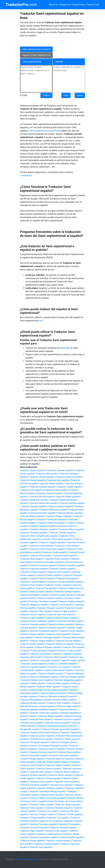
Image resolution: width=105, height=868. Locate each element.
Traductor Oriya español (32, 723)
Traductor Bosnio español (70, 513)
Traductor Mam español (58, 683)
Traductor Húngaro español (50, 608)
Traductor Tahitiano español (50, 788)
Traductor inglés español (32, 618)
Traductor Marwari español (53, 693)
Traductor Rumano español (42, 752)
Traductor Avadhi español (69, 487)
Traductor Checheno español (43, 529)
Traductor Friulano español (58, 585)
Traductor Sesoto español (48, 769)
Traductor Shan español (41, 772)
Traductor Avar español (31, 490)
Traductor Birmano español (42, 513)
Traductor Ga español (46, 588)
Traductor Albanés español (69, 477)
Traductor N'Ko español (58, 703)
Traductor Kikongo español (47, 637)
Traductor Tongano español (43, 814)
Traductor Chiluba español (62, 533)
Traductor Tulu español (58, 818)
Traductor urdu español (56, 831)
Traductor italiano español (60, 624)
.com (21, 5)
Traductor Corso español (41, 546)
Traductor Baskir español (68, 497)
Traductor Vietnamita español (44, 837)
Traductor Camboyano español (52, 520)
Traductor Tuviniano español (43, 824)
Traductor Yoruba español (47, 844)
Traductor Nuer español (41, 719)
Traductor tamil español (52, 795)
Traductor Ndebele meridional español (38, 710)
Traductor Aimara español (42, 477)
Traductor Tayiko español (41, 805)
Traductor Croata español (55, 552)
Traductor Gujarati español (50, 598)
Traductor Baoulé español (42, 497)
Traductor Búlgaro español (59, 516)
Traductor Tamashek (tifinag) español (47, 791)
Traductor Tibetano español (58, 808)
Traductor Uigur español (32, 831)
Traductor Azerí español (56, 490)
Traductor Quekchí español (51, 749)
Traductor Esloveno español (43, 565)
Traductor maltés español (32, 683)
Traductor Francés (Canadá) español (65, 582)
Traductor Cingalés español (52, 542)
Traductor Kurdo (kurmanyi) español (38, 651)
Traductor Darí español (40, 556)
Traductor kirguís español (42, 641)
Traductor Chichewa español (34, 533)
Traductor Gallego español (67, 592)
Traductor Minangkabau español (36, 700)
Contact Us (65, 5)
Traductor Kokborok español (60, 644)
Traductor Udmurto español (63, 828)
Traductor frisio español (32, 585)
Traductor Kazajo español (32, 634)
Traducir (46, 95)
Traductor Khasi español (58, 634)
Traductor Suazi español (41, 782)
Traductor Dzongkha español (49, 562)
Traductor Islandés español (33, 624)
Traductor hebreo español (71, 601)
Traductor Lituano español (34, 664)
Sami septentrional (38, 131)
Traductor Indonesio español (61, 615)
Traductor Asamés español (42, 487)
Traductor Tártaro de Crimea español (47, 798)
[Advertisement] (51, 41)
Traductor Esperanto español (34, 569)
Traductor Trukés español (70, 814)
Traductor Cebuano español (43, 526)
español (54, 131)
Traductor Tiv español (48, 811)
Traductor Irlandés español (70, 621)
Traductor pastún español (42, 736)
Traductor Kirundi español (68, 641)
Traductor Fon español (67, 579)
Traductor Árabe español (51, 483)
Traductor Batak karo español (34, 500)
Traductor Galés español (41, 592)
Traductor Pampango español (52, 726)
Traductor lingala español (73, 660)
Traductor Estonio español (62, 569)
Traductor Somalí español (48, 778)
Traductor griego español (62, 595)
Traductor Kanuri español (71, 631)
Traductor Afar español (47, 474)
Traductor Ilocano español (33, 615)
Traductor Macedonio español (59, 670)
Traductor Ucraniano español (34, 828)
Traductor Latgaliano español (67, 654)
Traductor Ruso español (69, 752)
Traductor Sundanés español (34, 785)
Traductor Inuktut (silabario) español (38, 621)
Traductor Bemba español (72, 503)
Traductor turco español (50, 821)
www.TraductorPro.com (27, 859)
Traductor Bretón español (32, 516)
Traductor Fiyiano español (42, 579)
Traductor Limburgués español (44, 660)
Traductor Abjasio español (33, 470)
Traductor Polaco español (67, 739)
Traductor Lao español (40, 654)
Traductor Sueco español (66, 782)
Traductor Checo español (71, 529)
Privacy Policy (78, 5)
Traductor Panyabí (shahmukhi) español (39, 733)
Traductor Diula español (32, 559)
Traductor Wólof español (71, 837)
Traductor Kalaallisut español (43, 631)
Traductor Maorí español (48, 687)
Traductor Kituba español (32, 644)
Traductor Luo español (59, 667)
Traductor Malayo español (72, 677)
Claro (66, 95)
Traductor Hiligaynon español (34, 605)
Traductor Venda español (49, 834)
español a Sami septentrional (36, 55)
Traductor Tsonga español (33, 818)
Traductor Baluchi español (50, 493)
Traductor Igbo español (64, 611)
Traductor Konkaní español (48, 647)
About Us (53, 5)
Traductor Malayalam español (44, 677)
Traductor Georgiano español (34, 595)
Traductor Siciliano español (33, 775)
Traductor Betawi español (60, 506)
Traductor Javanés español (51, 628)
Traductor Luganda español (33, 667)
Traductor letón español (55, 657)
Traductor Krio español (73, 647)
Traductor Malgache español (68, 680)
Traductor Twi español (69, 824)
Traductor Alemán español (33, 480)
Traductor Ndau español (68, 706)
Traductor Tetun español (32, 808)
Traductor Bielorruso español (54, 510)
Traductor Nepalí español (50, 716)
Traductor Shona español (66, 772)
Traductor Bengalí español (34, 506)
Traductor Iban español (40, 611)
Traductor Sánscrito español (59, 759)
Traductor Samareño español (34, 755)
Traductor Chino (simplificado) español (39, 536)
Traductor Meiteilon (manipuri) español (57, 696)
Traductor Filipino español (49, 575)
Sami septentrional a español (36, 49)
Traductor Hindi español (62, 605)
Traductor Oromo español (57, 723)
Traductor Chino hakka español (57, 539)
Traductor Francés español (33, 582)
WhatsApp (65, 348)
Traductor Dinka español (65, 556)
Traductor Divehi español (57, 559)
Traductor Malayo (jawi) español (37, 680)
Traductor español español (71, 565)
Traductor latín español (31, 657)
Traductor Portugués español (34, 742)
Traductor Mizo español (64, 700)
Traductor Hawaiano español (43, 601)
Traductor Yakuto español (58, 841)
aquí (41, 321)
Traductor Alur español (58, 480)
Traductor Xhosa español (32, 841)
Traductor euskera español (33, 572)
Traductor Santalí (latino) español (52, 762)
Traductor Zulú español (40, 847)
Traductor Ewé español (58, 572)
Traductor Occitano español (67, 719)
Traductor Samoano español (63, 755)
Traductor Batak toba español (44, 503)
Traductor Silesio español (60, 775)
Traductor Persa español (41, 739)
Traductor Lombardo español (62, 664)
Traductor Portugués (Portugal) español (49, 746)
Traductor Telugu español (68, 805)
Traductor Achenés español (60, 470)
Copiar (80, 95)
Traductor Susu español (61, 785)
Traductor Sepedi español (58, 765)
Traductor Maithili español (51, 674)
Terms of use (93, 5)
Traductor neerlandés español (44, 713)
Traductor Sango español (32, 759)
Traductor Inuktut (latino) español (62, 618)
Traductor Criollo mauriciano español (47, 549)
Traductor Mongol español (33, 703)
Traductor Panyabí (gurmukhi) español (60, 729)
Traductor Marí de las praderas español (48, 690)
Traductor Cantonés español (51, 523)
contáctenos (26, 175)
